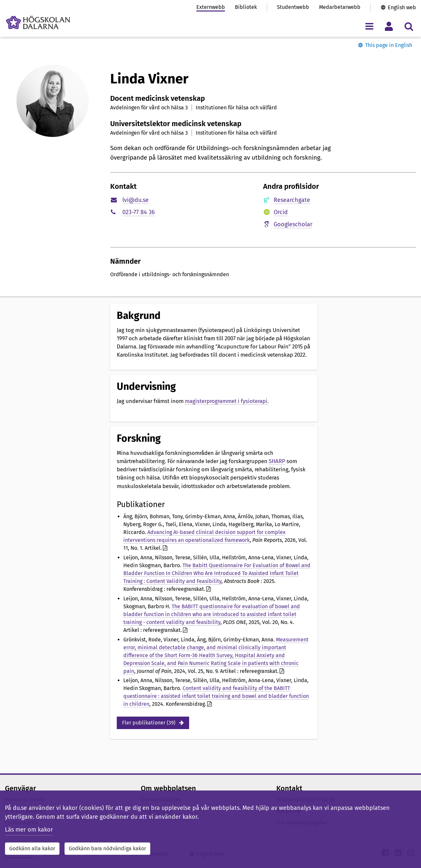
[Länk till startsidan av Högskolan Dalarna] (38, 22)
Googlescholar (293, 224)
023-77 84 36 (139, 212)
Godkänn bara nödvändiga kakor (107, 848)
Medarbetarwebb (340, 7)
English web (402, 7)
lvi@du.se (136, 200)
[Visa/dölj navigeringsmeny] (369, 26)
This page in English (389, 45)
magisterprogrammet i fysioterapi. (227, 401)
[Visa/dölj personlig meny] (389, 26)
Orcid (281, 212)
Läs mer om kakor (29, 830)
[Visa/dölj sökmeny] (409, 26)
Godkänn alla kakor (32, 848)
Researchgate (292, 200)
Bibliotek (246, 7)
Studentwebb (293, 7)
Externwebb (211, 7)
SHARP (277, 461)
